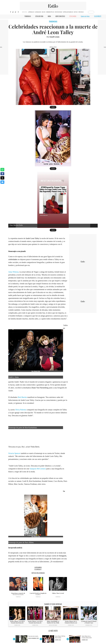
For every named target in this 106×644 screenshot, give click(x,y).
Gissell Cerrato (54, 37)
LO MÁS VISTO (53, 631)
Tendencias (18, 597)
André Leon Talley (32, 238)
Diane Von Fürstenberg (40, 388)
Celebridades (38, 569)
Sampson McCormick (38, 469)
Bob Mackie (22, 397)
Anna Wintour (13, 272)
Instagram (63, 556)
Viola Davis (35, 447)
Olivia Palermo (21, 410)
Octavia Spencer (14, 453)
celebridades (13, 259)
